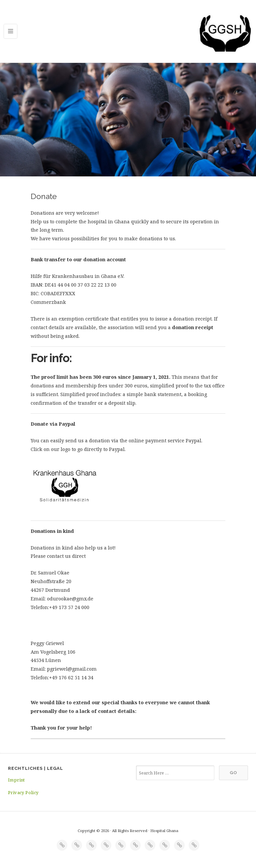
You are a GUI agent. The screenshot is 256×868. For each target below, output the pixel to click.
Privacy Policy (23, 792)
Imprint (16, 780)
